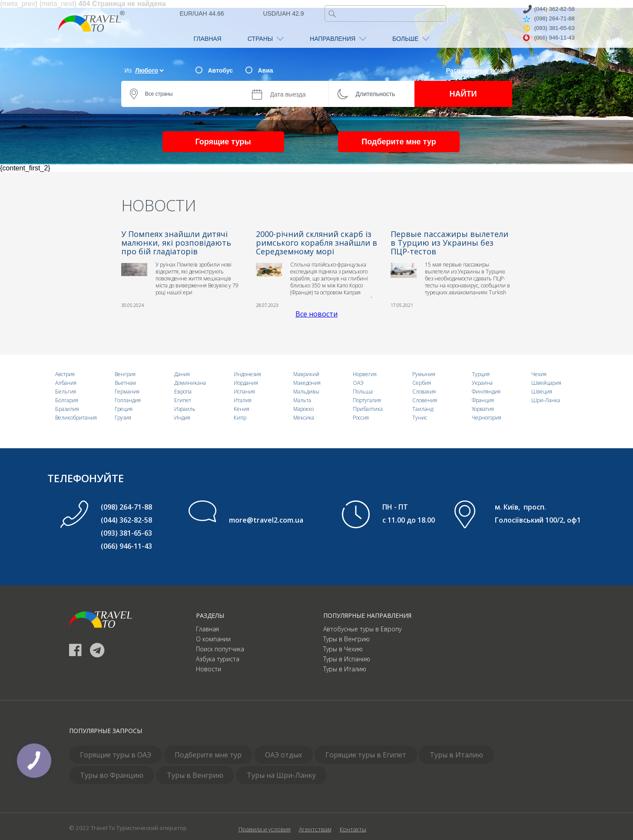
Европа (183, 392)
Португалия (367, 400)
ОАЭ (358, 383)
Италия (243, 400)
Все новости (316, 314)
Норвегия (365, 374)
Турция (481, 374)
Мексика (304, 418)
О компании (213, 639)
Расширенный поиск (477, 70)
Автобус (220, 70)
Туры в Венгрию (346, 639)
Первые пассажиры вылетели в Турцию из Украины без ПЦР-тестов (449, 243)
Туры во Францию (112, 775)
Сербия (422, 383)
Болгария (67, 400)
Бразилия (67, 409)
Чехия (539, 374)
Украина (482, 383)
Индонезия (247, 374)
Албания (66, 383)
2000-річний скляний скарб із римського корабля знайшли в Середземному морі (316, 243)
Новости (209, 669)
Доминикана (190, 383)
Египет (183, 400)
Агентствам (315, 829)
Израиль (185, 409)
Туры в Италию (345, 669)
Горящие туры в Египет (366, 755)
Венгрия (125, 374)
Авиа (266, 70)
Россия (361, 418)
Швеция (542, 392)
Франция (483, 400)
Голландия (128, 400)
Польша (363, 392)
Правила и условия (265, 829)
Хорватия (483, 409)
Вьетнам (125, 383)
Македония (307, 383)
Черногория (487, 418)
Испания (244, 392)
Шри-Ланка (546, 400)
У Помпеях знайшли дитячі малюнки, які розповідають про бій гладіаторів (176, 243)
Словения (425, 400)
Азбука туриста (218, 659)
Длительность (376, 94)
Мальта (302, 400)
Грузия (123, 418)
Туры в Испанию (347, 659)
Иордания (246, 383)
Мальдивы (306, 392)
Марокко (303, 409)
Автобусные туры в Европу (362, 629)
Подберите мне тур (399, 142)
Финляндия (486, 392)
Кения (242, 409)
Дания (182, 374)
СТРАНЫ (266, 39)
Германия (127, 392)
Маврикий (306, 374)
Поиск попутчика (220, 649)
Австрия (65, 374)
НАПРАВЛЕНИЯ (338, 39)
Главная (207, 629)
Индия (182, 418)
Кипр (240, 418)
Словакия (424, 392)
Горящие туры (223, 142)
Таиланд (423, 409)
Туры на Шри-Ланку (281, 775)
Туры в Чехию (343, 649)
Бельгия (66, 392)
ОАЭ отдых (283, 755)
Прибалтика (368, 409)
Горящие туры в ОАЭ (116, 755)
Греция (124, 409)
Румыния (424, 374)
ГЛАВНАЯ (208, 39)
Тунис (420, 418)
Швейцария (546, 383)
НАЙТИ (463, 94)
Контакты (353, 829)
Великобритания (76, 418)
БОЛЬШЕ (411, 39)
